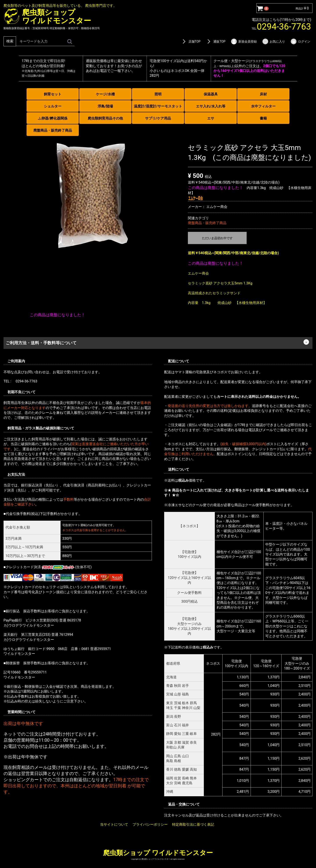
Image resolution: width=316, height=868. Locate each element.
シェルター (53, 106)
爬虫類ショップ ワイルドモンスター (158, 853)
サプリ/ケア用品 (158, 118)
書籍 (263, 118)
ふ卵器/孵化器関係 (53, 118)
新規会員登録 (244, 41)
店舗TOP (191, 41)
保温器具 (211, 94)
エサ (211, 118)
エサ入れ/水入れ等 (211, 106)
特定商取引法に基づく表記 (193, 824)
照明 (158, 94)
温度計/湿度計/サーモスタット (158, 106)
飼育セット (53, 94)
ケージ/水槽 (105, 94)
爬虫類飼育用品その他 (105, 118)
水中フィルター (263, 106)
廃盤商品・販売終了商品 (53, 130)
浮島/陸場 (105, 106)
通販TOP (215, 41)
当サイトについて (114, 824)
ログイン (300, 41)
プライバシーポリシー (150, 824)
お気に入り (274, 41)
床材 (263, 94)
